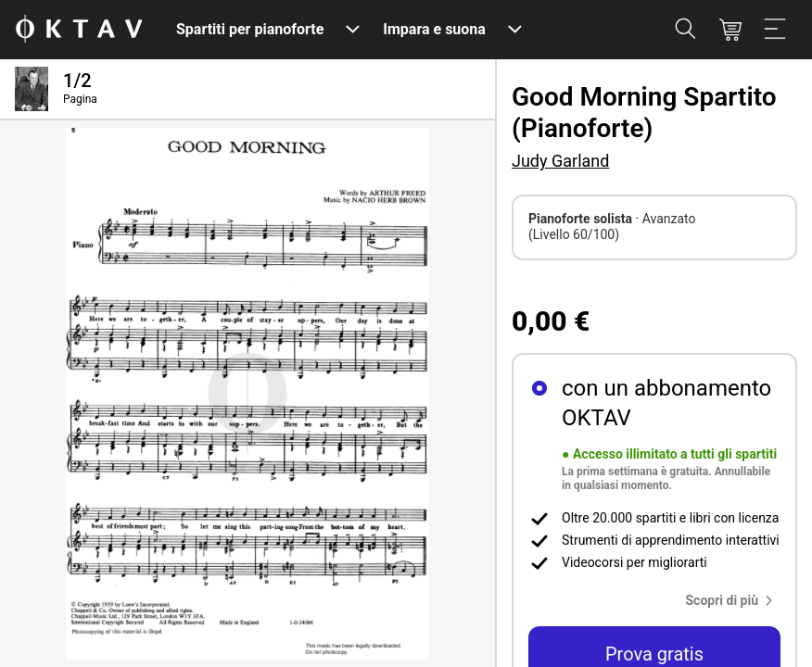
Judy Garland (560, 161)
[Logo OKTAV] (79, 30)
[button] (734, 600)
